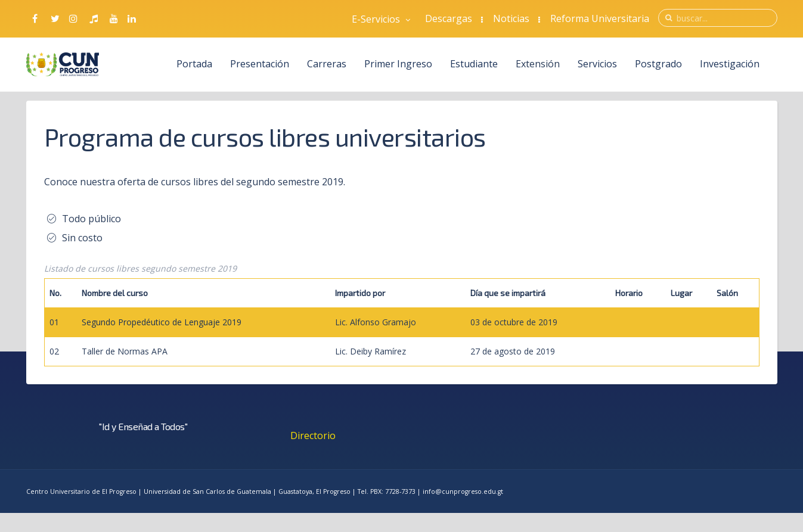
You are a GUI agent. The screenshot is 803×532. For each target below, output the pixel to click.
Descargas (449, 18)
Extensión (538, 64)
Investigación (730, 64)
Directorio (313, 435)
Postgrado (658, 64)
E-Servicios (381, 19)
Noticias (511, 18)
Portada (195, 64)
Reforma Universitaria (600, 18)
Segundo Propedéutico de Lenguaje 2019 (162, 322)
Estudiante (474, 64)
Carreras (327, 64)
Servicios (597, 64)
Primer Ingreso (398, 64)
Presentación (260, 64)
